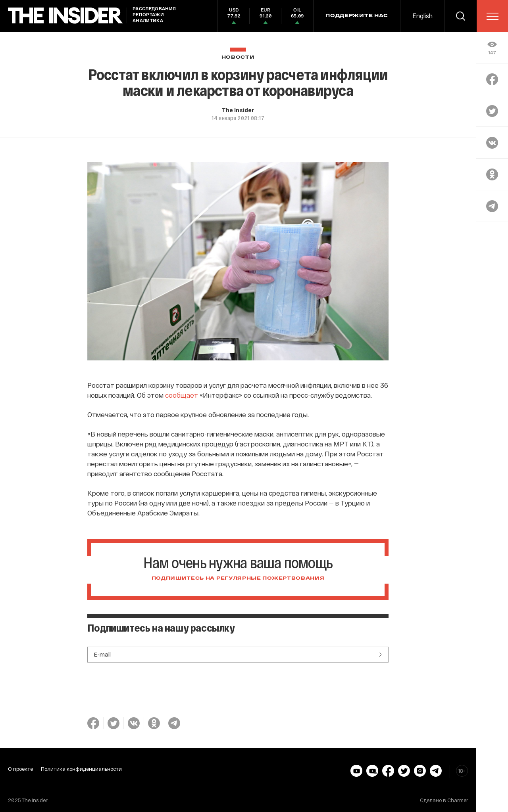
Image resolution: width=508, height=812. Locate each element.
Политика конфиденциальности (81, 769)
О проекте (20, 769)
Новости (238, 57)
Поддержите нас (357, 16)
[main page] (65, 16)
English (422, 16)
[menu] (493, 16)
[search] (460, 16)
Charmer (458, 800)
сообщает (182, 395)
